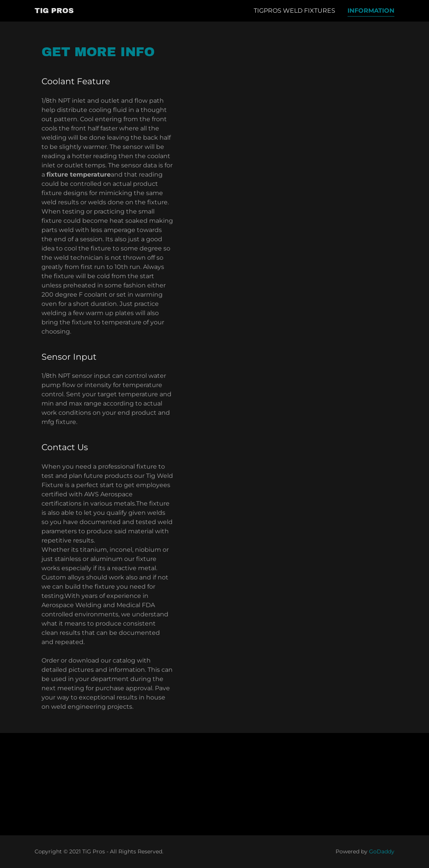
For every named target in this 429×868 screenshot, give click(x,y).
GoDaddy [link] (382, 851)
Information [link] (371, 11)
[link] (54, 11)
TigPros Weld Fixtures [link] (294, 11)
